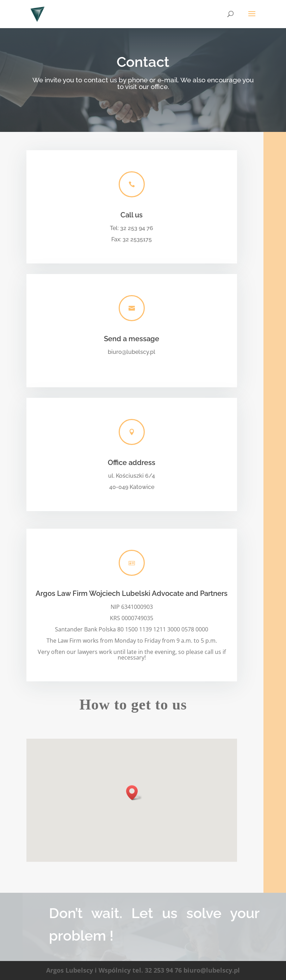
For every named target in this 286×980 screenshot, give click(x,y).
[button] (134, 793)
